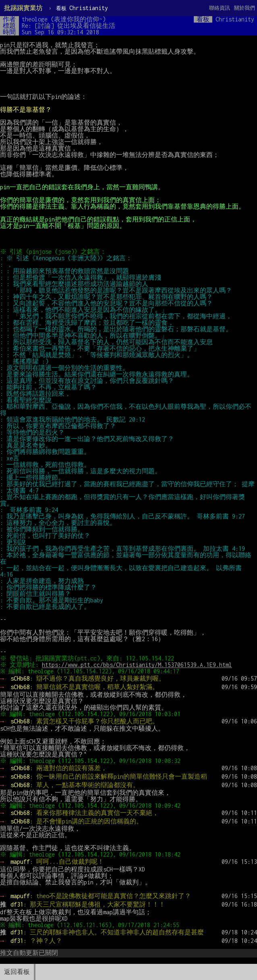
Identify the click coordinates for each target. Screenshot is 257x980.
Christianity (82, 8)
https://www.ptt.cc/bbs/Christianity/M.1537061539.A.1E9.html (138, 665)
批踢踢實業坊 (23, 8)
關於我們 (245, 8)
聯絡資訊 (220, 8)
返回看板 (17, 972)
